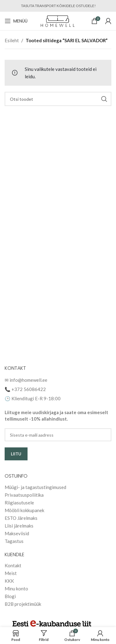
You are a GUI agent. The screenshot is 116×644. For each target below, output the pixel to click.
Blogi (10, 596)
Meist (11, 573)
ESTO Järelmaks (21, 518)
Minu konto (16, 589)
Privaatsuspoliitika (24, 495)
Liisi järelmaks (19, 526)
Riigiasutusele (19, 503)
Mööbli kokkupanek (24, 510)
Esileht (12, 40)
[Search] (58, 99)
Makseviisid (17, 533)
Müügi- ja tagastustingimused (35, 487)
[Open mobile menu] (16, 21)
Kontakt (13, 565)
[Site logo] (58, 20)
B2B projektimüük (23, 604)
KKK (9, 581)
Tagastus (14, 541)
